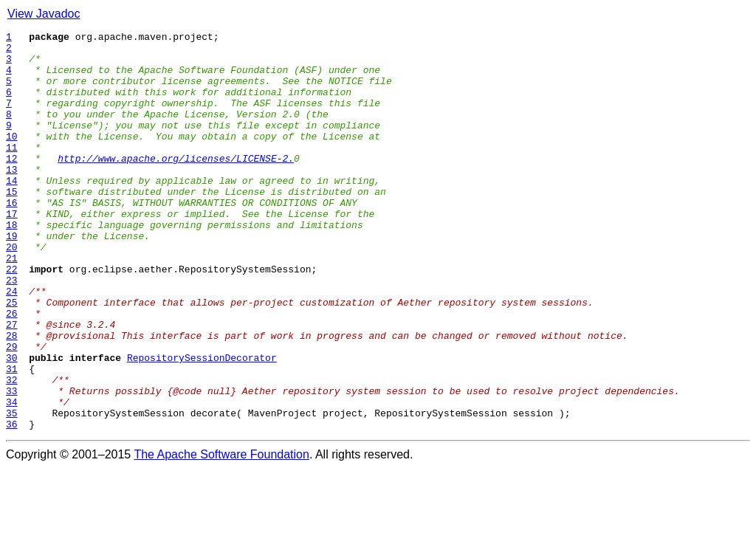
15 (12, 224)
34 (12, 477)
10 (12, 158)
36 (12, 503)
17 (12, 251)
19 (12, 278)
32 (12, 450)
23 (12, 331)
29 (12, 410)
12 (12, 185)
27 (12, 384)
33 (12, 464)
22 (12, 317)
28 (12, 397)
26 (12, 371)
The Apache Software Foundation (221, 534)
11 (12, 171)
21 (12, 304)
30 (12, 424)
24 (12, 344)
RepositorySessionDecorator (202, 424)
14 (12, 211)
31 (12, 437)
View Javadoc (44, 14)
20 (12, 291)
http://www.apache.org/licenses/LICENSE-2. (176, 185)
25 (12, 357)
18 (12, 264)
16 (12, 238)
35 (12, 490)
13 (12, 198)
